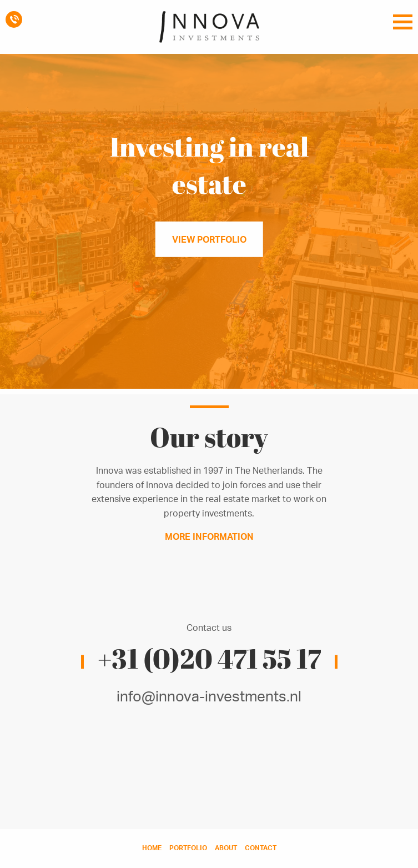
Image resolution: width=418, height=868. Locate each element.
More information (209, 536)
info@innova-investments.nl (209, 696)
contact (261, 848)
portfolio (188, 848)
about (226, 848)
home (152, 848)
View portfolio (209, 239)
